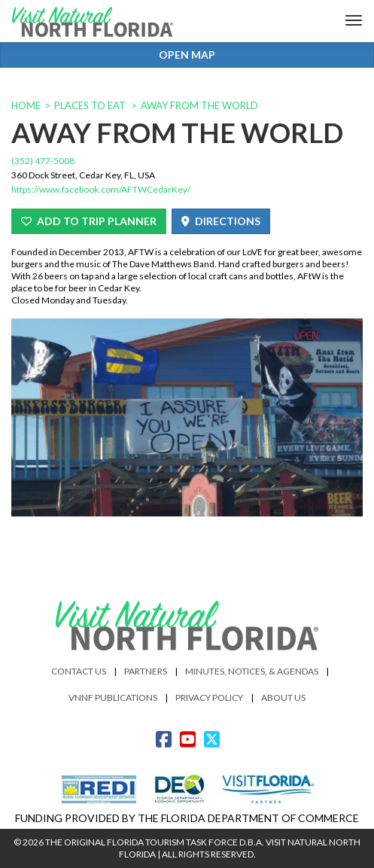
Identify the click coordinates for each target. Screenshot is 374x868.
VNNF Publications (113, 697)
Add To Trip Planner (89, 221)
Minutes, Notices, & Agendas (252, 671)
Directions (221, 221)
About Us (283, 697)
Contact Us (79, 671)
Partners (146, 671)
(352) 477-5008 (43, 161)
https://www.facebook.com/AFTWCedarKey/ (101, 189)
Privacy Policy (209, 697)
